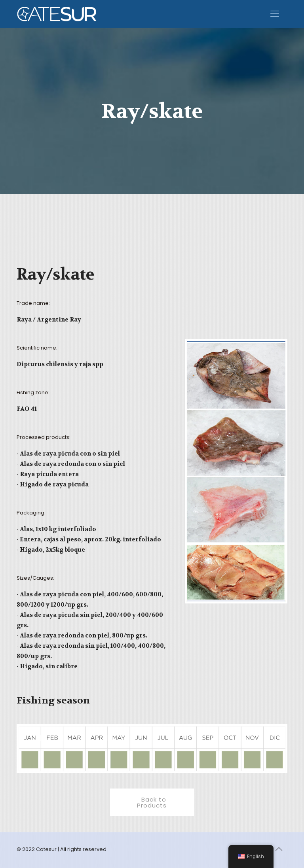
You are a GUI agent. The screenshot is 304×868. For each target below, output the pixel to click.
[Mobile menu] (275, 14)
